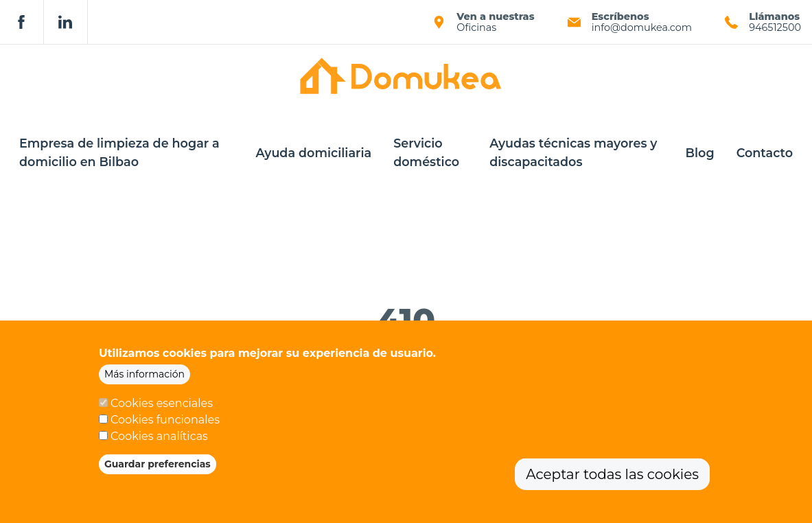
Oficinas (476, 27)
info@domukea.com (642, 27)
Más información (144, 377)
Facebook (22, 22)
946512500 (775, 27)
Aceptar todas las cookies (612, 477)
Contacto (765, 153)
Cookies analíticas (159, 439)
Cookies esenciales (162, 406)
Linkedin (66, 22)
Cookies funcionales (165, 422)
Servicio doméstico (426, 152)
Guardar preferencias (158, 467)
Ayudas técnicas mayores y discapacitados (573, 152)
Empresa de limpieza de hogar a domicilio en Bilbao (119, 152)
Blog (700, 153)
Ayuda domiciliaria (313, 153)
